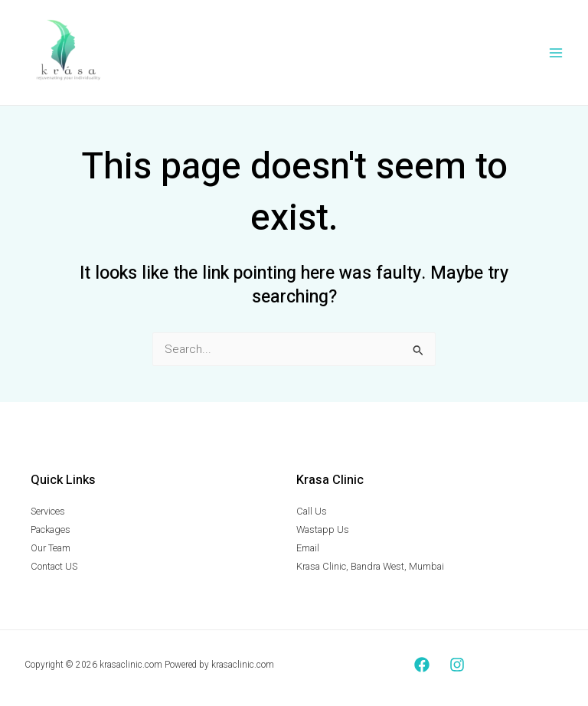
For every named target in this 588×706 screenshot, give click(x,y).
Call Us (312, 513)
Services (48, 513)
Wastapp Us (323, 530)
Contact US (54, 567)
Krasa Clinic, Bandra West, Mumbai (370, 567)
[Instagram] (457, 665)
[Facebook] (422, 665)
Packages (51, 530)
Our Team (51, 549)
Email (308, 549)
